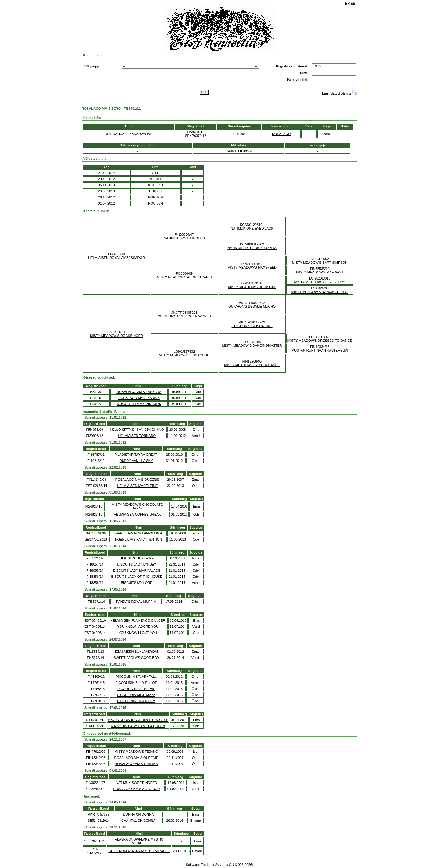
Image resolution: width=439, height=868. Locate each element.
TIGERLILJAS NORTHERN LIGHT (138, 533)
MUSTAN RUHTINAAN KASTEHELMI (320, 350)
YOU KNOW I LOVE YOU (138, 633)
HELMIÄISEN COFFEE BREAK (137, 514)
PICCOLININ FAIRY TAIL (136, 689)
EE (353, 3)
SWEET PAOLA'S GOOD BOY (136, 658)
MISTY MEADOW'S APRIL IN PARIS (184, 277)
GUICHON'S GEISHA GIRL (252, 326)
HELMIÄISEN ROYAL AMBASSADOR (116, 258)
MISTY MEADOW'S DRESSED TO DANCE (320, 341)
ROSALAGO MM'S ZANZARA (139, 392)
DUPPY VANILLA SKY (136, 461)
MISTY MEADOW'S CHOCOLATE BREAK (137, 506)
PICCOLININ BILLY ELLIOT (136, 683)
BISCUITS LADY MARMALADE (137, 570)
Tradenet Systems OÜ (217, 865)
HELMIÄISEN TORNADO (137, 436)
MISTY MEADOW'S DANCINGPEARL (320, 292)
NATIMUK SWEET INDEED (184, 238)
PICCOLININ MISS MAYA (136, 695)
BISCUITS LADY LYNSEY (137, 564)
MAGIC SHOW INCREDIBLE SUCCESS (138, 720)
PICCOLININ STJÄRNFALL (136, 677)
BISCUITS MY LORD (137, 583)
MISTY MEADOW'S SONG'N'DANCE (252, 365)
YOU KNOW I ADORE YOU (138, 627)
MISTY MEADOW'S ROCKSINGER (116, 336)
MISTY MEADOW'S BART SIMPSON (320, 263)
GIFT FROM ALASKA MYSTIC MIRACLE (139, 851)
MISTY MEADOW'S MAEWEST (320, 272)
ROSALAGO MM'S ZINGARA (139, 404)
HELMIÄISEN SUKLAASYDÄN (136, 652)
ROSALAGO (281, 134)
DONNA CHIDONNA (138, 814)
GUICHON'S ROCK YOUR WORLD (184, 316)
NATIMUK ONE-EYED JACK (252, 228)
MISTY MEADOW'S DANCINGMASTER (252, 345)
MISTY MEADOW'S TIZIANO (136, 752)
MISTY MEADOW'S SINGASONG (184, 355)
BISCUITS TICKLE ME (137, 558)
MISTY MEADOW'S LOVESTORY (320, 282)
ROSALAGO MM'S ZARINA (139, 398)
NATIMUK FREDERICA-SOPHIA (252, 248)
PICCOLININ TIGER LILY (136, 701)
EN (347, 3)
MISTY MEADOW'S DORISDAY (252, 287)
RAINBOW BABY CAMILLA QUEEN (138, 726)
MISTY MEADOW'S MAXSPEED (252, 267)
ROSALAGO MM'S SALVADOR (137, 789)
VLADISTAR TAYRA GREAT (136, 455)
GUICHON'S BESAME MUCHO (252, 306)
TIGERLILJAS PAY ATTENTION (138, 539)
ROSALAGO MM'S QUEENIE (137, 480)
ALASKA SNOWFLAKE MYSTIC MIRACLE (139, 841)
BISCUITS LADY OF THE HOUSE (137, 577)
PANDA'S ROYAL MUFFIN (136, 602)
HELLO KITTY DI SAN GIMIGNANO (137, 430)
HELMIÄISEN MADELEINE (137, 486)
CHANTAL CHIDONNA (138, 820)
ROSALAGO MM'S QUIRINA (136, 764)
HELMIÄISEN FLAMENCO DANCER (138, 620)
